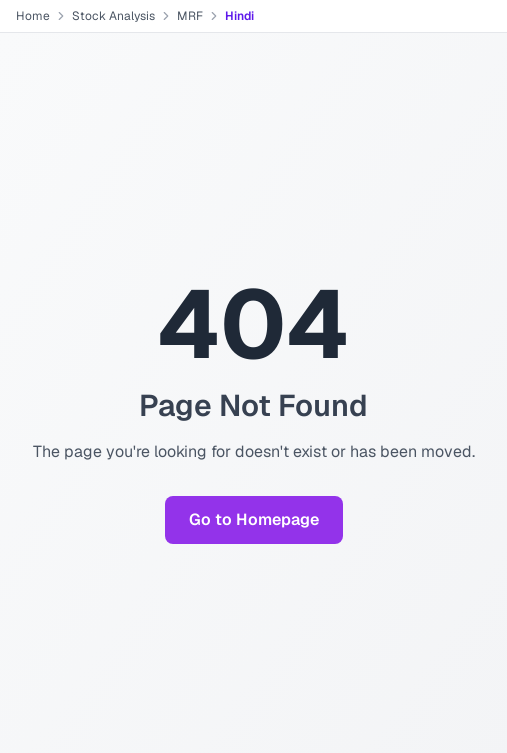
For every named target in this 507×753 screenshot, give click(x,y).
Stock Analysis (113, 16)
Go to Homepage (254, 519)
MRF (190, 16)
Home (33, 16)
